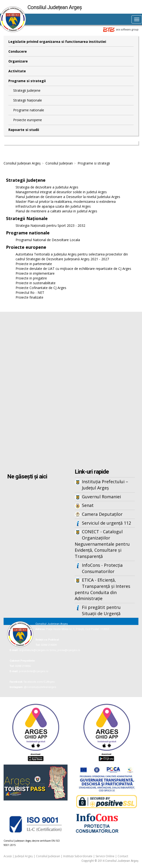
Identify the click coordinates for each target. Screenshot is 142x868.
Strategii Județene (27, 90)
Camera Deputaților (102, 514)
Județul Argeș (24, 856)
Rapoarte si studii (24, 130)
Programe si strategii (27, 81)
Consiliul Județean (59, 163)
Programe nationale (29, 110)
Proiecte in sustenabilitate (36, 283)
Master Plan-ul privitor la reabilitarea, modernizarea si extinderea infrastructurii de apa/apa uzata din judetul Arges (66, 204)
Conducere (18, 51)
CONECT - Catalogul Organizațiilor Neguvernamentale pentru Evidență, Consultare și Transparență (102, 544)
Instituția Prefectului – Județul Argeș (105, 485)
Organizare (18, 61)
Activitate (17, 71)
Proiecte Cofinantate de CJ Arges (41, 288)
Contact (123, 856)
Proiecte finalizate (29, 297)
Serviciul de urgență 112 (106, 523)
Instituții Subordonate (78, 856)
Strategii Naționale (28, 100)
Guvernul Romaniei (101, 497)
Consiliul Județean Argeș (22, 163)
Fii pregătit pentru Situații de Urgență (101, 610)
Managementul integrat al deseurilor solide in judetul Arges (61, 192)
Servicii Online (105, 856)
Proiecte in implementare (35, 273)
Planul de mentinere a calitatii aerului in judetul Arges (56, 211)
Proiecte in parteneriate (34, 264)
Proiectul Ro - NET (30, 292)
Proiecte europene (28, 120)
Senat (88, 505)
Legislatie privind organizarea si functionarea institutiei (57, 42)
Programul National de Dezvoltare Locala (48, 240)
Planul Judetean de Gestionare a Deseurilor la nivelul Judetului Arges (68, 197)
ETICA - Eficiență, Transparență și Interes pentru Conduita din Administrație (102, 589)
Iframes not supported (71, 391)
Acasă (8, 856)
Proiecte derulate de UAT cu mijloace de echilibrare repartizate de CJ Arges (73, 269)
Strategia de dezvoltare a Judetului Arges (47, 187)
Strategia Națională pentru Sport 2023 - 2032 (50, 225)
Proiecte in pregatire (31, 278)
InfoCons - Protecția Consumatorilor (102, 568)
